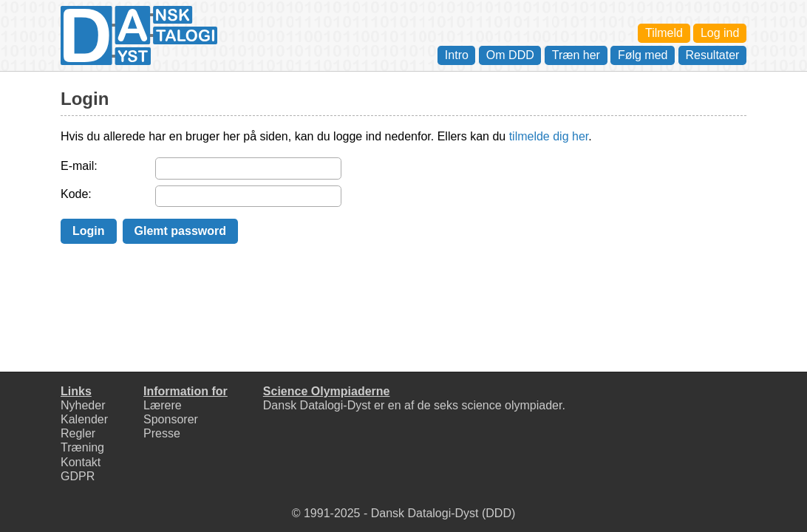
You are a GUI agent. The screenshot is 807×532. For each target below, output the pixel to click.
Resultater (712, 55)
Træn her (576, 55)
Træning (82, 447)
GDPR (78, 476)
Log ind (720, 33)
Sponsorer (171, 419)
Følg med (643, 55)
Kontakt (81, 462)
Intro (457, 55)
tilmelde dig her (549, 136)
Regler (78, 433)
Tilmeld (664, 33)
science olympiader (511, 405)
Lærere (163, 405)
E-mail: (79, 166)
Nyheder (83, 405)
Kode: (76, 194)
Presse (162, 433)
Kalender (84, 419)
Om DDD (510, 55)
